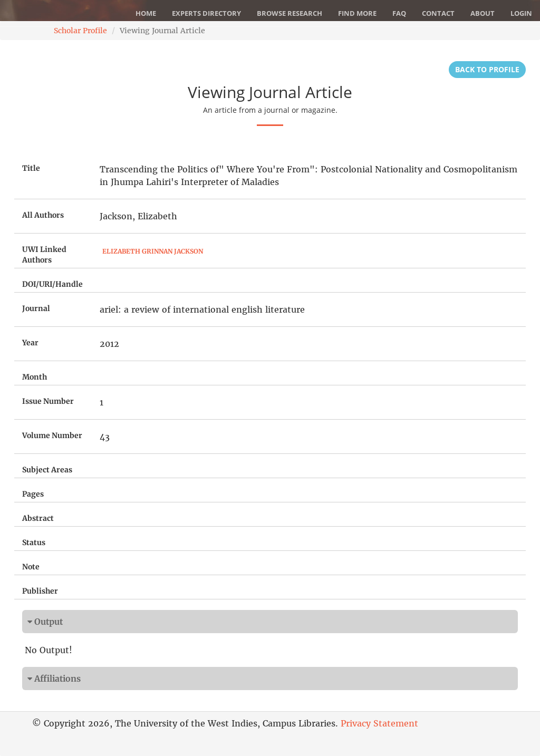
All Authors (43, 215)
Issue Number (48, 401)
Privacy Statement (379, 723)
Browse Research (290, 13)
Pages (33, 494)
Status (34, 542)
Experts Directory (206, 13)
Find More (357, 13)
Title (31, 168)
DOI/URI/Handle (52, 284)
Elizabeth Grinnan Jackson (153, 251)
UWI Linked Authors (44, 255)
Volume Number (52, 435)
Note (31, 567)
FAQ (399, 13)
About (483, 13)
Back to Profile (487, 69)
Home (146, 13)
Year (30, 343)
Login (521, 13)
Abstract (38, 518)
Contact (438, 13)
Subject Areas (47, 470)
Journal (36, 308)
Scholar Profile (80, 31)
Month (35, 377)
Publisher (40, 591)
